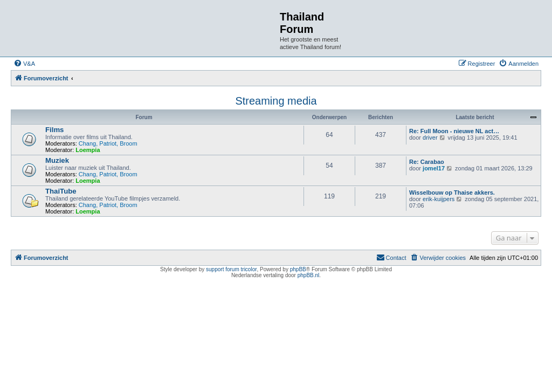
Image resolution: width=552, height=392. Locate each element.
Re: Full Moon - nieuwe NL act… (454, 131)
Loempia (88, 150)
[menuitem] (24, 64)
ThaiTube (61, 191)
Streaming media (276, 101)
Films (54, 130)
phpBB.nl (309, 275)
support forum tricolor (231, 269)
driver (430, 137)
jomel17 (434, 168)
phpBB (298, 269)
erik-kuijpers (439, 199)
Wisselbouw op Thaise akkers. (452, 192)
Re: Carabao (427, 162)
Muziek (57, 160)
